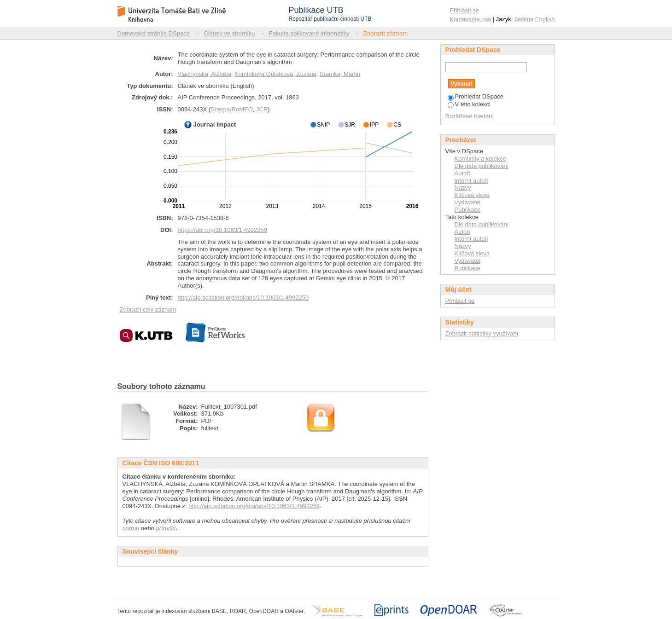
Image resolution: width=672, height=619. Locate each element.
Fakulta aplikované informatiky (309, 33)
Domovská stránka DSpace (154, 33)
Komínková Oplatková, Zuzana (275, 74)
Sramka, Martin (340, 74)
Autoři (462, 173)
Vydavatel (468, 202)
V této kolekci (469, 104)
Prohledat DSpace (476, 96)
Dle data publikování (482, 166)
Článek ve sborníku (229, 33)
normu (131, 528)
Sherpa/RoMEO (232, 109)
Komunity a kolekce (481, 159)
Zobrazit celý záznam (148, 309)
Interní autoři (471, 181)
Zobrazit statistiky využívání (482, 333)
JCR (262, 109)
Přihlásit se (464, 10)
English (545, 19)
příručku (167, 528)
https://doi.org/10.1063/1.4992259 (222, 230)
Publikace (467, 210)
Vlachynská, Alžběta (205, 74)
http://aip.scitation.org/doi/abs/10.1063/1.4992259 (243, 298)
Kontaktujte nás (470, 19)
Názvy (463, 188)
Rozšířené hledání (470, 116)
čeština (524, 19)
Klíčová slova (472, 195)
